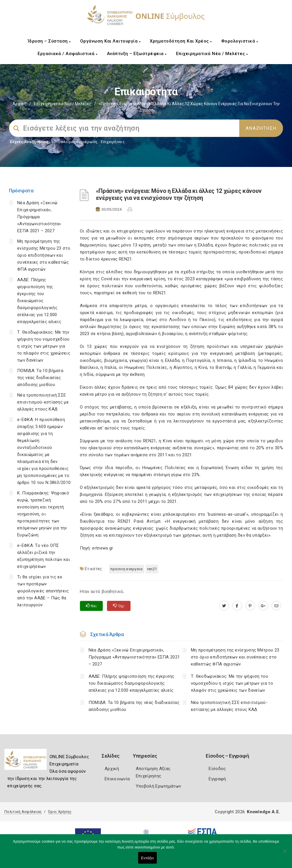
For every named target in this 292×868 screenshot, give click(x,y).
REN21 (152, 569)
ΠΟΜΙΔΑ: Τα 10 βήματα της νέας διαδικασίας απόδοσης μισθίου (40, 378)
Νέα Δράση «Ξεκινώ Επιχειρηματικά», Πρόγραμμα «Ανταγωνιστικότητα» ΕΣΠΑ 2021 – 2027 (39, 217)
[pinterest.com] (250, 606)
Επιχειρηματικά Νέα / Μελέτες (212, 54)
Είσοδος (217, 769)
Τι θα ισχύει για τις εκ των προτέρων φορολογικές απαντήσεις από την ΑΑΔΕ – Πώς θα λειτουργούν (43, 591)
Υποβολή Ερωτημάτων (158, 786)
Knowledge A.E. (263, 812)
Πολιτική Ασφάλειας (23, 812)
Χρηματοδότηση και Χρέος (181, 41)
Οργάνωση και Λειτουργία (110, 41)
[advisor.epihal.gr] (276, 606)
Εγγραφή (217, 779)
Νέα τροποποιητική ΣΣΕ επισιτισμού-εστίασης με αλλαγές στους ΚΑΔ (43, 402)
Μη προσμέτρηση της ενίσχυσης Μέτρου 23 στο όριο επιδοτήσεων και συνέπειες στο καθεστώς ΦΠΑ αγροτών (44, 255)
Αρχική (19, 104)
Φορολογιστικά (240, 41)
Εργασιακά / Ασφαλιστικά (68, 54)
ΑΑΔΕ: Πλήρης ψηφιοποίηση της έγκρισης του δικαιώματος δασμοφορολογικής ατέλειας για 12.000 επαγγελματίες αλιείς (39, 301)
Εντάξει (147, 858)
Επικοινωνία (117, 779)
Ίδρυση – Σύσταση (49, 41)
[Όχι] (285, 854)
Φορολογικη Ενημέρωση (75, 142)
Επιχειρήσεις (113, 142)
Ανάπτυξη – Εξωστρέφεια (137, 54)
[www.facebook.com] (237, 606)
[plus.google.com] (263, 606)
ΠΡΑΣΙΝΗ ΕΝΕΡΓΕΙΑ (127, 569)
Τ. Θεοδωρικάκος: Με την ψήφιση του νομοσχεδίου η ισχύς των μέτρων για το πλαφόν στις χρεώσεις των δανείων (44, 346)
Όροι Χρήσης (60, 812)
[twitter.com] (224, 606)
